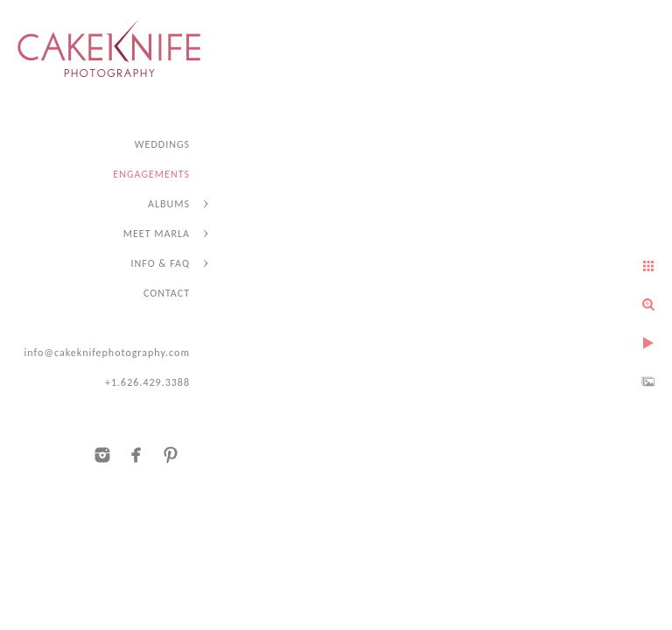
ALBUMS (169, 204)
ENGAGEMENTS (151, 174)
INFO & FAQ (161, 263)
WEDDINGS (162, 144)
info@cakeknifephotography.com (107, 353)
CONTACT (167, 293)
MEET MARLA (157, 234)
